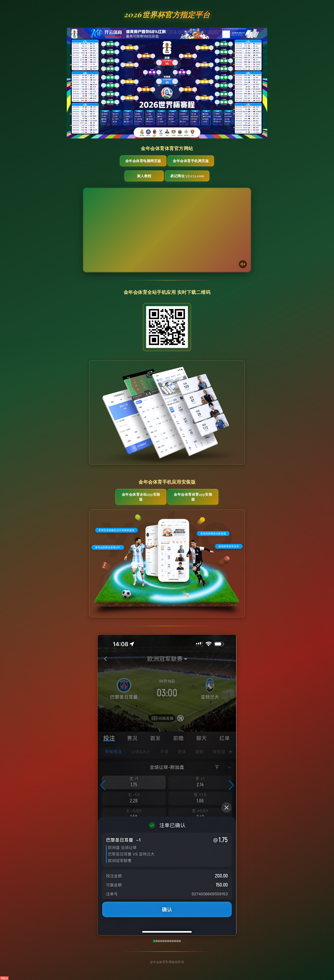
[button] (103, 785)
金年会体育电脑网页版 (143, 161)
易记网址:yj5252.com (187, 176)
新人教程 (144, 176)
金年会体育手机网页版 (191, 161)
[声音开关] (243, 264)
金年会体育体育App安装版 (193, 497)
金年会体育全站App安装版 (141, 497)
